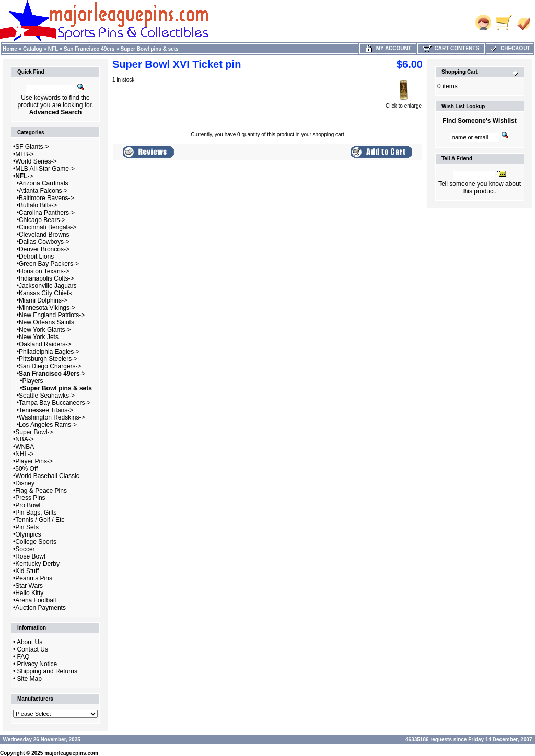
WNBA (25, 447)
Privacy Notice (37, 664)
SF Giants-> (32, 147)
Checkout (509, 48)
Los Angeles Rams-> (48, 425)
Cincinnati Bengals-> (48, 227)
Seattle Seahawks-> (47, 396)
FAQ (24, 657)
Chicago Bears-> (42, 220)
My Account (388, 48)
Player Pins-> (34, 461)
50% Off (26, 469)
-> (24, 176)
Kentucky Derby (37, 564)
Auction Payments (40, 608)
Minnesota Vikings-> (47, 308)
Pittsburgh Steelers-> (48, 359)
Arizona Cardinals (44, 183)
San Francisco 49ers (89, 49)
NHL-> (24, 454)
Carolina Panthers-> (47, 213)
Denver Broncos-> (44, 249)
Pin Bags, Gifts (36, 513)
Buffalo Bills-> (38, 205)
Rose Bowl (30, 556)
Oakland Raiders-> (45, 344)
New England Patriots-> (52, 315)
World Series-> (36, 161)
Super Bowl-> (34, 432)
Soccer (25, 549)
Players (33, 381)
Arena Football (36, 600)
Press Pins (30, 498)
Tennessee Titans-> (46, 410)
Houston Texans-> (44, 271)
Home (10, 49)
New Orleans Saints (46, 322)
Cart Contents (451, 48)
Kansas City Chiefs (45, 293)
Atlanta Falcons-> (43, 191)
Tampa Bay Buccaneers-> (55, 403)
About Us (30, 642)
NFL (53, 49)
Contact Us (33, 649)
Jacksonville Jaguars (48, 286)
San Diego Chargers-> (50, 366)
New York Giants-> (45, 330)
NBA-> (25, 439)
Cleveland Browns (44, 235)
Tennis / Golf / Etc (40, 520)
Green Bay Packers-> (49, 264)
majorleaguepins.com (71, 753)
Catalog (33, 49)
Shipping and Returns (47, 671)
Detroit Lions (36, 257)
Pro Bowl (28, 505)
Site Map (30, 679)
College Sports (36, 542)
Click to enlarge (404, 103)
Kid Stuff (27, 571)
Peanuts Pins (34, 578)
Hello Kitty (29, 593)
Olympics (28, 534)
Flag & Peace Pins (41, 491)
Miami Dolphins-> (43, 300)
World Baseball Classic (47, 476)
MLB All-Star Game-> (45, 169)
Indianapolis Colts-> (46, 278)
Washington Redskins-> (52, 417)
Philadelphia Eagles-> (49, 352)
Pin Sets (27, 527)
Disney (25, 483)
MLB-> (25, 154)
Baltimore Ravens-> (46, 198)
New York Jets (39, 337)
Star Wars (29, 586)
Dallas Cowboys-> (44, 242)
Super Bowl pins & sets (150, 49)
